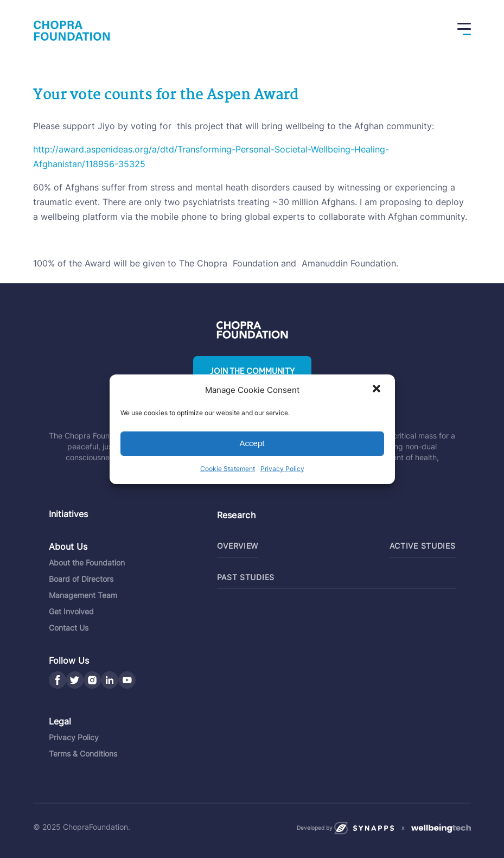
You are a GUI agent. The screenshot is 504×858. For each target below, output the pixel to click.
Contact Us (69, 628)
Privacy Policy (282, 469)
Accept (252, 443)
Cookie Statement (228, 469)
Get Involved (71, 611)
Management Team (83, 595)
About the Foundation (87, 563)
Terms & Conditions (83, 754)
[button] (378, 390)
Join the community (252, 371)
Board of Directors (81, 579)
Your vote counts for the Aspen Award (166, 96)
